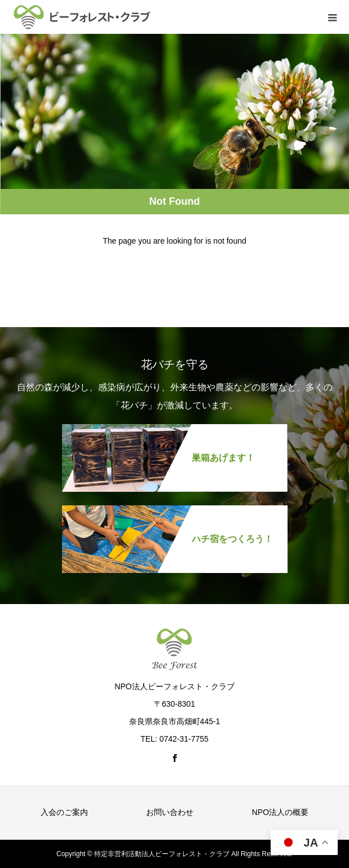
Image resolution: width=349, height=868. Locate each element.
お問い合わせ (170, 812)
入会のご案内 (64, 812)
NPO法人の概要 (280, 812)
